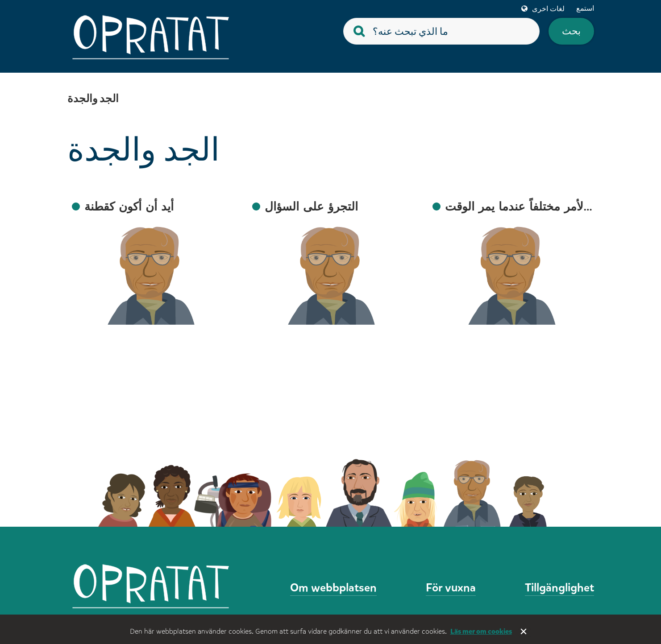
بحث (571, 31)
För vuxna (451, 588)
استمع (585, 8)
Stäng (524, 632)
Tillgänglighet (559, 588)
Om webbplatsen (333, 588)
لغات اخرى (548, 9)
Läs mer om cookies (481, 631)
